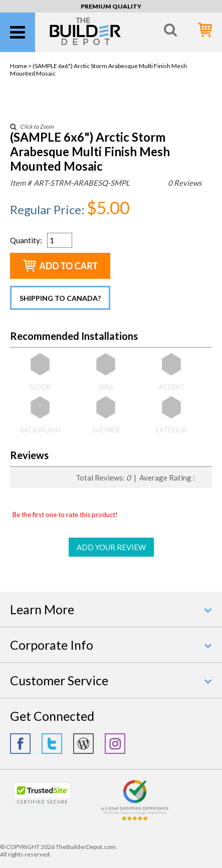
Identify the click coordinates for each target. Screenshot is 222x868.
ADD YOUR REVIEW (111, 547)
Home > (21, 66)
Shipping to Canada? (60, 298)
